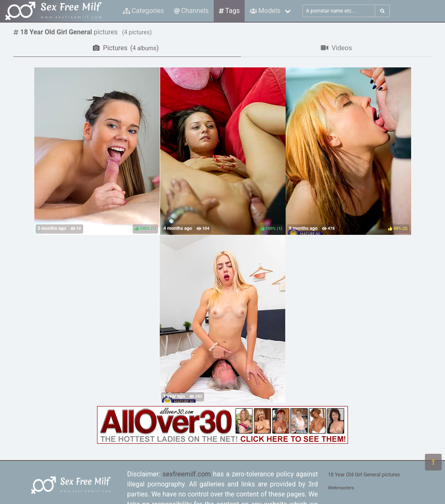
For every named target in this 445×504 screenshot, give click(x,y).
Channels (191, 11)
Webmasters (341, 488)
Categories (143, 11)
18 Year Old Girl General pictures (364, 475)
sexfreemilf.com (187, 474)
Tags (229, 11)
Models (265, 11)
